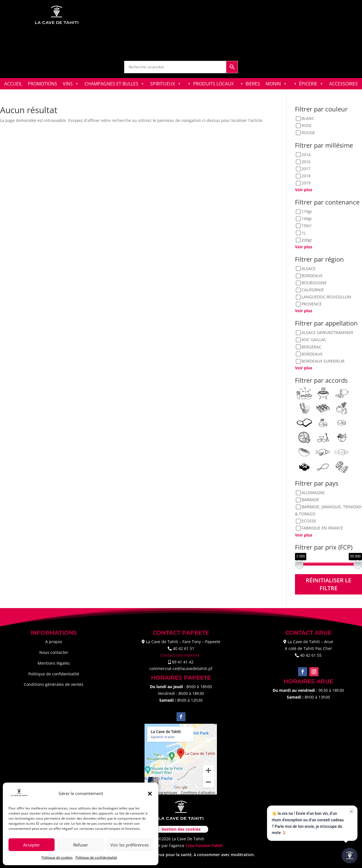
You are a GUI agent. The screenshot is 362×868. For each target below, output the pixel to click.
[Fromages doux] (342, 422)
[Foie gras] (304, 422)
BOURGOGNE (314, 283)
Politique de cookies (57, 857)
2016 (306, 162)
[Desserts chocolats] (323, 408)
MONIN (276, 84)
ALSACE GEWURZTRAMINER (327, 333)
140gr (307, 219)
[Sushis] (304, 467)
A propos (54, 642)
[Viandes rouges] (342, 467)
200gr (307, 240)
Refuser (81, 845)
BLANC (308, 119)
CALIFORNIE (313, 290)
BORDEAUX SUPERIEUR (323, 361)
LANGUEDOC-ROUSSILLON (326, 297)
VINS (71, 84)
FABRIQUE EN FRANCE (322, 528)
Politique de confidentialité (96, 857)
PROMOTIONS (42, 84)
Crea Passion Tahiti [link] (204, 846)
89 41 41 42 (183, 662)
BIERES (253, 84)
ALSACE (309, 269)
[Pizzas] (304, 437)
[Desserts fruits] (342, 408)
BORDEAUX (312, 276)
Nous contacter (54, 652)
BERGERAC (312, 347)
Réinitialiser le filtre (328, 584)
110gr (307, 211)
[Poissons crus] (304, 452)
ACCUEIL (13, 84)
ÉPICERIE (311, 84)
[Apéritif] (304, 393)
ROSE (307, 126)
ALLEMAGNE (313, 493)
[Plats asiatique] (323, 437)
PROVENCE (312, 304)
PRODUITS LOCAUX (213, 84)
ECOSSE (309, 521)
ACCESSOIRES (343, 84)
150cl (306, 226)
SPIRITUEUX (166, 84)
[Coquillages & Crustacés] (304, 408)
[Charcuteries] (342, 393)
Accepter (32, 845)
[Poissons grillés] (342, 452)
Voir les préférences (130, 845)
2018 (306, 176)
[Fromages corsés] (323, 422)
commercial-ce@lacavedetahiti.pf (181, 668)
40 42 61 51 (184, 648)
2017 (306, 169)
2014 (306, 155)
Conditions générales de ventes (54, 684)
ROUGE (308, 133)
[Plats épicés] (342, 437)
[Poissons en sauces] (323, 452)
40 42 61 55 (311, 655)
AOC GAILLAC (314, 340)
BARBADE (310, 500)
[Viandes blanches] (323, 467)
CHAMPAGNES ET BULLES (115, 84)
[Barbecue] (323, 393)
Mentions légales (54, 663)
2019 (306, 183)
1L (304, 233)
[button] (150, 794)
